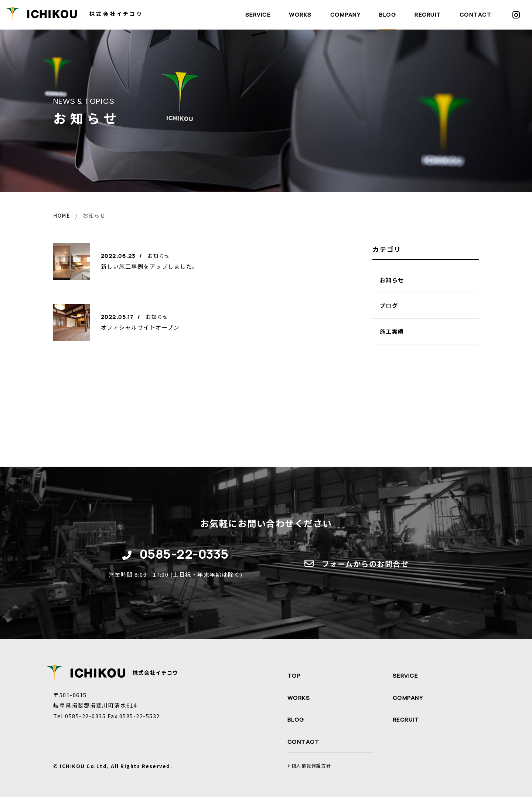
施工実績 (392, 331)
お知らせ (392, 280)
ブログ (389, 305)
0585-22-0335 (184, 554)
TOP (294, 676)
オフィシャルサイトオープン (140, 327)
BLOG (388, 15)
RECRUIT (428, 15)
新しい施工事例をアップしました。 (150, 266)
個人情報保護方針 (309, 766)
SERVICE (258, 15)
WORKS (300, 15)
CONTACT (476, 15)
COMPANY (346, 15)
